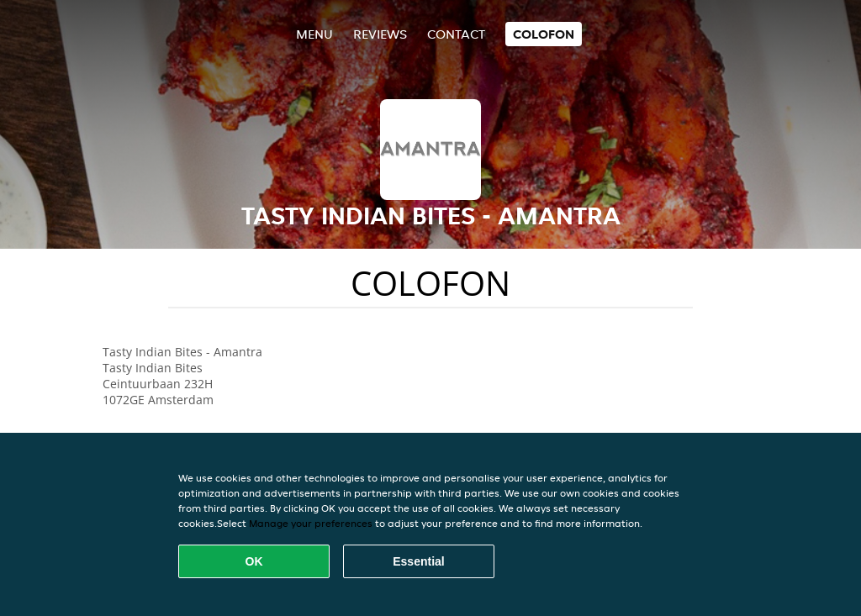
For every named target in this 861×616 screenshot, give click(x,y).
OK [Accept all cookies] (254, 561)
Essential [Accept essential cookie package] (418, 561)
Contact (456, 34)
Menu (314, 34)
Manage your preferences (311, 523)
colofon (544, 34)
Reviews (380, 34)
